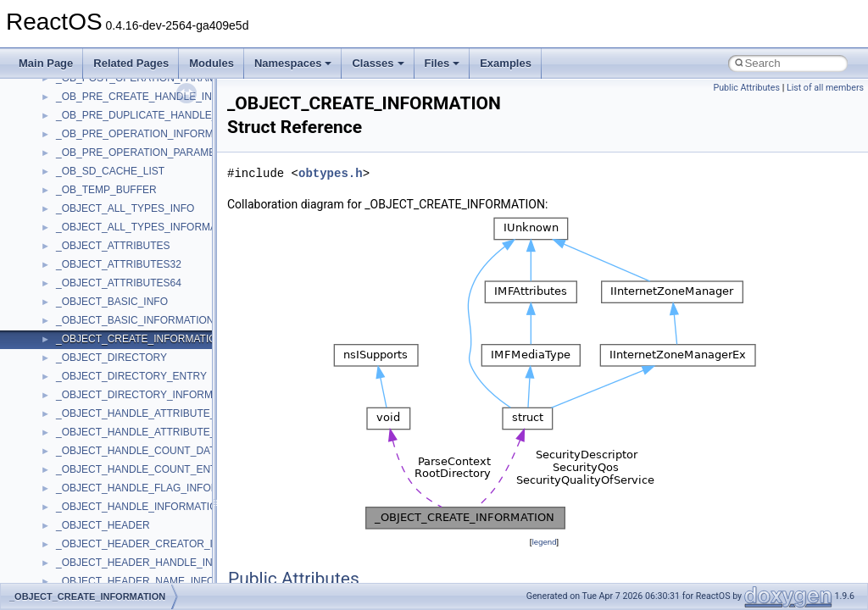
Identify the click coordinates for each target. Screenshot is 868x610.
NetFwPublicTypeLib (102, 259)
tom (64, 557)
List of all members (825, 88)
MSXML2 (77, 203)
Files (442, 63)
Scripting (76, 371)
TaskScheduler (89, 502)
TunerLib (76, 576)
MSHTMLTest (86, 110)
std (63, 446)
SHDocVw (79, 390)
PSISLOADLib (88, 297)
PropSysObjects (92, 278)
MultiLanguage (89, 222)
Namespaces (293, 63)
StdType (75, 483)
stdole (70, 464)
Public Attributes (746, 88)
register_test (84, 352)
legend (544, 542)
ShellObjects (84, 427)
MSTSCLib (81, 166)
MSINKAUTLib (89, 129)
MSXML (74, 185)
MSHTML (78, 91)
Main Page (46, 63)
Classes (378, 63)
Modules (211, 63)
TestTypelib (81, 520)
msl (64, 147)
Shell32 (73, 408)
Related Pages (131, 63)
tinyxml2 (75, 539)
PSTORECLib (87, 315)
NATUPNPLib (86, 241)
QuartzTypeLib (89, 334)
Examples (506, 63)
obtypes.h (331, 173)
